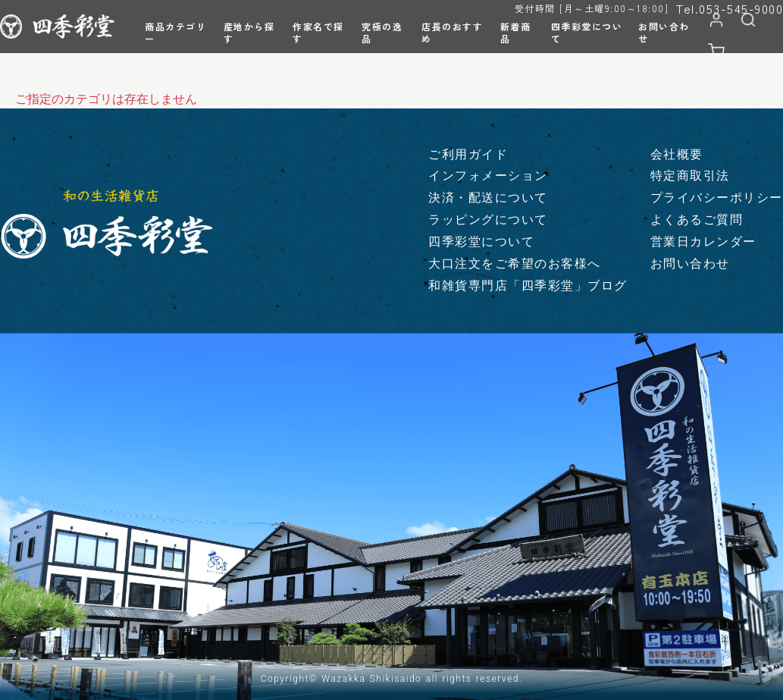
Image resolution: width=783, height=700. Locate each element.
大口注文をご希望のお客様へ (515, 264)
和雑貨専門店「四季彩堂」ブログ (528, 286)
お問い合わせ (690, 264)
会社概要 (677, 154)
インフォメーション (488, 176)
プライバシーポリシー (717, 198)
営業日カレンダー (703, 242)
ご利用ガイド (468, 154)
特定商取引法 (690, 176)
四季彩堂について (481, 242)
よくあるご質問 (697, 220)
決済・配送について (488, 198)
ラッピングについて (488, 220)
